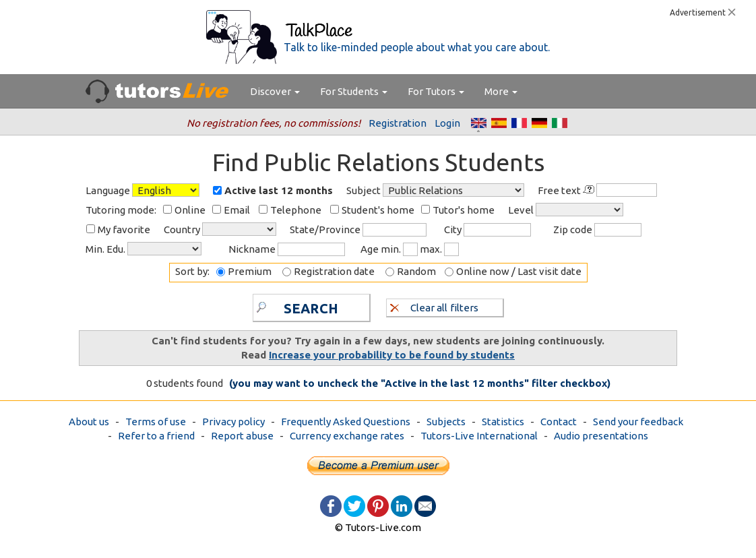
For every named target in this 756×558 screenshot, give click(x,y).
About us (89, 422)
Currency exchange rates (347, 436)
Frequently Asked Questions (346, 422)
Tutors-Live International (479, 436)
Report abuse (242, 436)
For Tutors (436, 91)
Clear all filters (434, 307)
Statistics (503, 422)
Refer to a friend (156, 436)
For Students (354, 91)
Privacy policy (233, 422)
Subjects (446, 422)
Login (447, 123)
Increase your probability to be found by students (392, 355)
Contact (559, 422)
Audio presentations (601, 436)
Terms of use (156, 422)
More (501, 91)
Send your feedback (638, 422)
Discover (275, 91)
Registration (398, 123)
